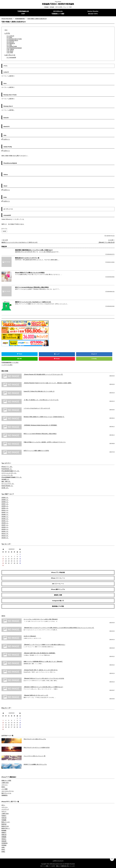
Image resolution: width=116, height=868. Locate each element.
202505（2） (5, 506)
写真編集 (4, 820)
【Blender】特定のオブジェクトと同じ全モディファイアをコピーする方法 (44, 678)
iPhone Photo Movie (7, 19)
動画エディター (6, 822)
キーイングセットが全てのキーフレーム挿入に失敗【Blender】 (41, 619)
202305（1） (5, 517)
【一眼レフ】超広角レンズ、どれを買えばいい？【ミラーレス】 (41, 400)
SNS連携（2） (5, 479)
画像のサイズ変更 (6, 780)
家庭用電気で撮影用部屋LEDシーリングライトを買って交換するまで (34, 250)
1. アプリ (7, 33)
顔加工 (3, 787)
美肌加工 (4, 839)
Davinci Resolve (93, 11)
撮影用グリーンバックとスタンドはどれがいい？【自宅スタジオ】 (20, 242)
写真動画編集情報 (20, 19)
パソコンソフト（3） (7, 475)
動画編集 (4, 830)
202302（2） (5, 519)
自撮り (3, 847)
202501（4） (5, 508)
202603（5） (5, 497)
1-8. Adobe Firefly (12, 46)
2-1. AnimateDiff (11, 57)
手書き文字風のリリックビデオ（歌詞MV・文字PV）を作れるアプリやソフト (45, 442)
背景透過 (4, 845)
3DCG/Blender (58, 11)
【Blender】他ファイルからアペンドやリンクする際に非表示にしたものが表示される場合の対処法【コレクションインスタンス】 (59, 628)
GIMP (23, 14)
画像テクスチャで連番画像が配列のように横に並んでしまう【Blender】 (43, 661)
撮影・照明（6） (6, 481)
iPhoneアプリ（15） (7, 467)
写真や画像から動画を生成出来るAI (37, 19)
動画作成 (4, 824)
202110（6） (5, 536)
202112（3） (5, 533)
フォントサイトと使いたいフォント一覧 (35, 756)
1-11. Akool (10, 51)
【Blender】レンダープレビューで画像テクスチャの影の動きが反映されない (44, 644)
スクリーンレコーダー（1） (9, 473)
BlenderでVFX (93, 14)
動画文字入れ (5, 826)
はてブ (95, 354)
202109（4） (5, 538)
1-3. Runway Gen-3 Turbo (14, 39)
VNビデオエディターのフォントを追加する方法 (37, 747)
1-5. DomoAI (10, 42)
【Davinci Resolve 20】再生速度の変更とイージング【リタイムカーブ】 (43, 374)
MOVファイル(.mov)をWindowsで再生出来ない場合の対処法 (32, 287)
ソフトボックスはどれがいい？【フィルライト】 (37, 408)
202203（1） (5, 529)
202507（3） (5, 504)
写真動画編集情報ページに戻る (10, 362)
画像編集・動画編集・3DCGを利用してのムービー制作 (58, 7)
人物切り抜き (5, 783)
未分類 (4, 231)
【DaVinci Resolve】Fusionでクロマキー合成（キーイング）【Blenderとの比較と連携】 (48, 383)
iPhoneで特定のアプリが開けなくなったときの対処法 (30, 273)
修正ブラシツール (6, 793)
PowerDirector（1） (7, 469)
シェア (57, 354)
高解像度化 (5, 795)
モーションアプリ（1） (8, 483)
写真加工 (4, 816)
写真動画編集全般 (23, 11)
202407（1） (5, 512)
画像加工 (4, 832)
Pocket (57, 359)
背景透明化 (5, 843)
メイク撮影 (5, 789)
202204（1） (5, 527)
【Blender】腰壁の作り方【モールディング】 (36, 695)
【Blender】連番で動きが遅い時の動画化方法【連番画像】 (40, 653)
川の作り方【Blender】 (30, 636)
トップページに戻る (7, 365)
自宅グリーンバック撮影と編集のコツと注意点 (36, 450)
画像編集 (4, 837)
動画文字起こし (6, 828)
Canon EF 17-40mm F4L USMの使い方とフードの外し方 (39, 391)
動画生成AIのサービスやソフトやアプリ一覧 (27, 258)
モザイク (4, 811)
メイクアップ (5, 809)
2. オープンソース (10, 55)
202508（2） (5, 502)
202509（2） (5, 500)
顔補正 (3, 851)
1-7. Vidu (9, 45)
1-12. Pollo (10, 52)
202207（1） (5, 525)
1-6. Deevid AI (11, 43)
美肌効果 (4, 841)
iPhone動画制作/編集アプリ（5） (11, 471)
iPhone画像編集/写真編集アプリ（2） (12, 477)
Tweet (20, 354)
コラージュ (5, 785)
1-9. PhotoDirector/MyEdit (14, 48)
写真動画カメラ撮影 (58, 14)
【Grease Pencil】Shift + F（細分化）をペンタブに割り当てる (41, 670)
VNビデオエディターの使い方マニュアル (35, 739)
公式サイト (6, 139)
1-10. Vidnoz (10, 49)
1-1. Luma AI (10, 36)
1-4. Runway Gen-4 (12, 40)
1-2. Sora (9, 37)
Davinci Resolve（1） (7, 486)
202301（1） (5, 521)
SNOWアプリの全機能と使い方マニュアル (35, 764)
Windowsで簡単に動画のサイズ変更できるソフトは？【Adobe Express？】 (44, 417)
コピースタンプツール (8, 791)
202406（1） (5, 514)
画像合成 (4, 835)
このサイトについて (58, 861)
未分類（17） (5, 488)
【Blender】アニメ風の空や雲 (106, 242)
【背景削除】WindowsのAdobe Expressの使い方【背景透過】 (40, 425)
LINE (20, 359)
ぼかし (3, 805)
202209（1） (5, 523)
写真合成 (4, 818)
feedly (94, 359)
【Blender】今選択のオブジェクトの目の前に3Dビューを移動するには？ (43, 687)
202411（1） (5, 510)
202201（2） (5, 531)
